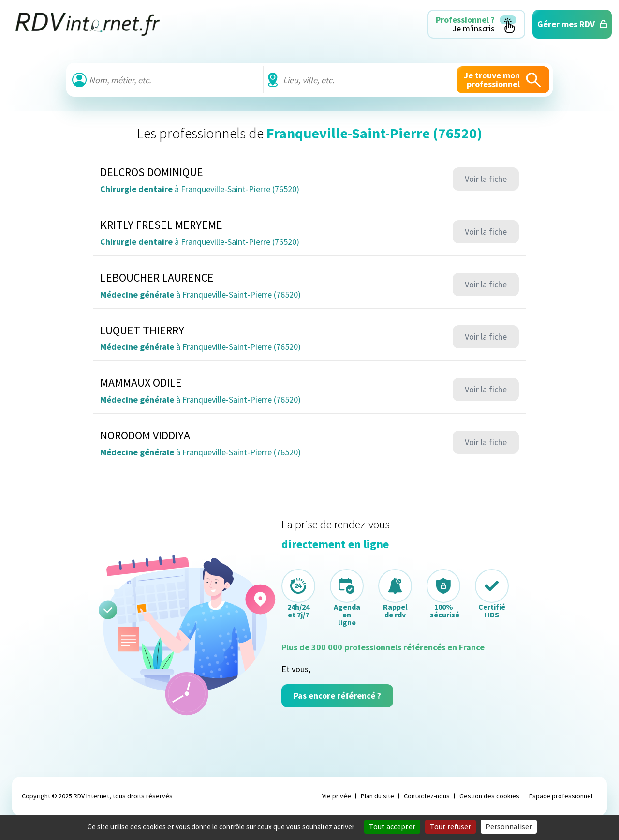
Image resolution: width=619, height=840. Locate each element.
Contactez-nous (427, 796)
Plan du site (377, 796)
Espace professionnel (561, 796)
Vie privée (337, 796)
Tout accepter (392, 826)
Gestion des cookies (489, 796)
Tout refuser (450, 826)
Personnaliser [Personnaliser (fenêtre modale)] (509, 826)
